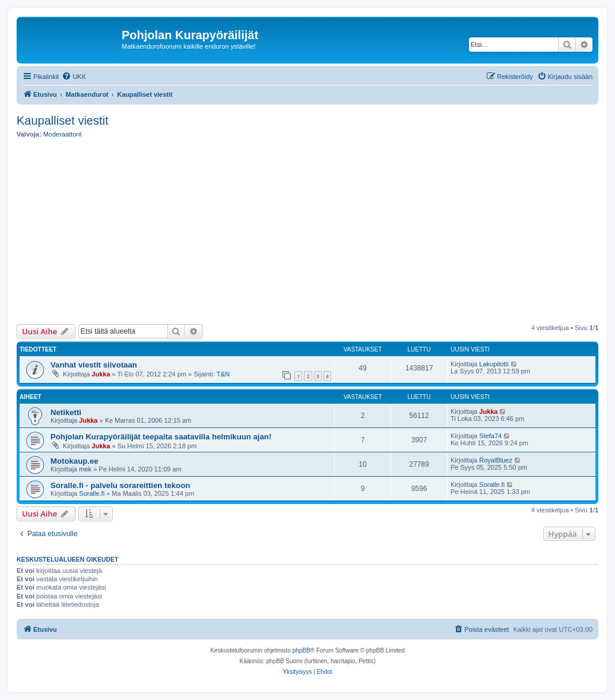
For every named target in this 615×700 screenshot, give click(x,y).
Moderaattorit (63, 134)
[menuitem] (74, 77)
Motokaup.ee (75, 461)
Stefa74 (490, 436)
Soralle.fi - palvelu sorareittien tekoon (120, 485)
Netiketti (66, 412)
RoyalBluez (496, 460)
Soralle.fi (92, 493)
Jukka (101, 374)
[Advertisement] (316, 232)
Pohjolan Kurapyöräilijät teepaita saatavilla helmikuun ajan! (161, 437)
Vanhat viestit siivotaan (94, 365)
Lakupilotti (494, 364)
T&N (223, 374)
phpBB (302, 650)
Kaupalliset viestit (63, 121)
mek (85, 469)
